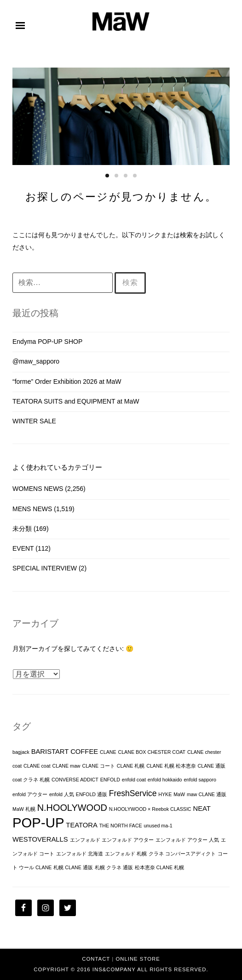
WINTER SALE (34, 421)
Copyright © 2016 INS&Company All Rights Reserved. (121, 969)
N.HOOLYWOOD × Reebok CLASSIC (150, 809)
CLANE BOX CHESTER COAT (152, 752)
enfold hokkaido (165, 780)
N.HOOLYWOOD (72, 808)
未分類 (22, 529)
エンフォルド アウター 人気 (187, 840)
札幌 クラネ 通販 (114, 867)
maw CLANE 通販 (207, 794)
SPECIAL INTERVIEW (45, 568)
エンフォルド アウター (128, 840)
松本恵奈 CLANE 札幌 (159, 867)
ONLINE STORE (138, 959)
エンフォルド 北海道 (80, 854)
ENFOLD (110, 780)
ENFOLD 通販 (92, 794)
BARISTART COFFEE (65, 752)
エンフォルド (85, 840)
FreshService (133, 793)
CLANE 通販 (212, 766)
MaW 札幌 (24, 809)
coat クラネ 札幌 (31, 780)
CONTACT (96, 959)
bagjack (21, 752)
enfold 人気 (62, 794)
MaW (179, 794)
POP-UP (38, 823)
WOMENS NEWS (38, 489)
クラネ (156, 854)
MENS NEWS (32, 509)
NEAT (202, 809)
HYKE (165, 794)
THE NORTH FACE (121, 826)
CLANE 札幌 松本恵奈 (171, 766)
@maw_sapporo (36, 361)
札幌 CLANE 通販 (73, 867)
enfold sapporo (200, 780)
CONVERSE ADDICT (75, 780)
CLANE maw (66, 766)
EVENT (23, 548)
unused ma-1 (158, 826)
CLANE (108, 752)
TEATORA (82, 825)
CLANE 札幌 (131, 766)
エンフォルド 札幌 (126, 854)
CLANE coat (37, 766)
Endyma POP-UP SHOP (47, 342)
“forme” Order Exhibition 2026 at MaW (67, 382)
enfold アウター (30, 794)
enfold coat (134, 780)
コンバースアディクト (190, 854)
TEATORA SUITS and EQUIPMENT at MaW (76, 401)
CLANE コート (98, 766)
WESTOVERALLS (40, 839)
